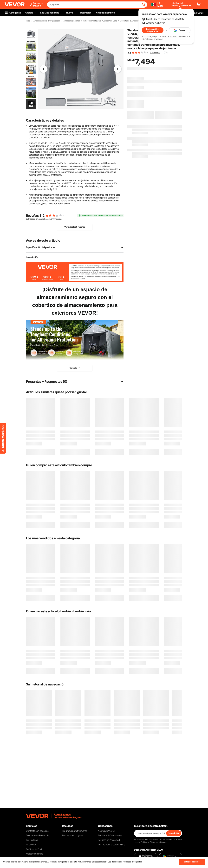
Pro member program (73, 835)
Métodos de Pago (35, 854)
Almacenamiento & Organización (47, 21)
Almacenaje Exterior (72, 21)
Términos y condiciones (171, 36)
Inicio (28, 21)
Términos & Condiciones (110, 835)
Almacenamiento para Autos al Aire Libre (100, 21)
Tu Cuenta (31, 844)
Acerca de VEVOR (107, 831)
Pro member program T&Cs (112, 844)
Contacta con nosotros (37, 831)
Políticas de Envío (35, 849)
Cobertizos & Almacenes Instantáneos (136, 21)
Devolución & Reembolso (38, 835)
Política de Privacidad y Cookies (154, 842)
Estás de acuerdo (192, 862)
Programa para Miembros (75, 831)
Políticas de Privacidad (109, 840)
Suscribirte (174, 833)
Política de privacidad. (154, 39)
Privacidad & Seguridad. (133, 862)
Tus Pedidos (32, 840)
